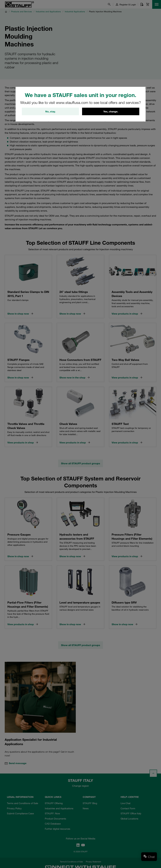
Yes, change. (111, 111)
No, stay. (50, 111)
